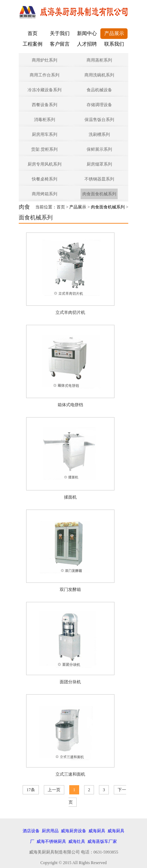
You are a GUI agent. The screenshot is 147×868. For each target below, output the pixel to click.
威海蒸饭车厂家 (102, 841)
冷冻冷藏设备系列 (45, 90)
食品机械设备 (99, 90)
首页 (33, 33)
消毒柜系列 (45, 120)
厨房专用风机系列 (45, 164)
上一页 (54, 790)
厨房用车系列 (45, 134)
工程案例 (33, 44)
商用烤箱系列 (45, 194)
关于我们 (60, 33)
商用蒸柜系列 (99, 60)
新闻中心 (87, 33)
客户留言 (60, 44)
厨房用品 (50, 831)
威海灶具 (77, 841)
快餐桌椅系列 (45, 179)
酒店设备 (31, 831)
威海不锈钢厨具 (51, 841)
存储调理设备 (99, 105)
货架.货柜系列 (44, 149)
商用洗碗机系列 (99, 75)
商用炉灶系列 (45, 60)
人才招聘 (87, 44)
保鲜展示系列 (99, 149)
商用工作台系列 (45, 75)
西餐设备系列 (45, 105)
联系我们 (114, 44)
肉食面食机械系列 (99, 194)
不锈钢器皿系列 (99, 179)
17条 (31, 790)
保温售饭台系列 (99, 120)
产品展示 (114, 33)
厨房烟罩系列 (99, 164)
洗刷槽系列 (99, 134)
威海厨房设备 (73, 831)
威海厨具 (97, 831)
